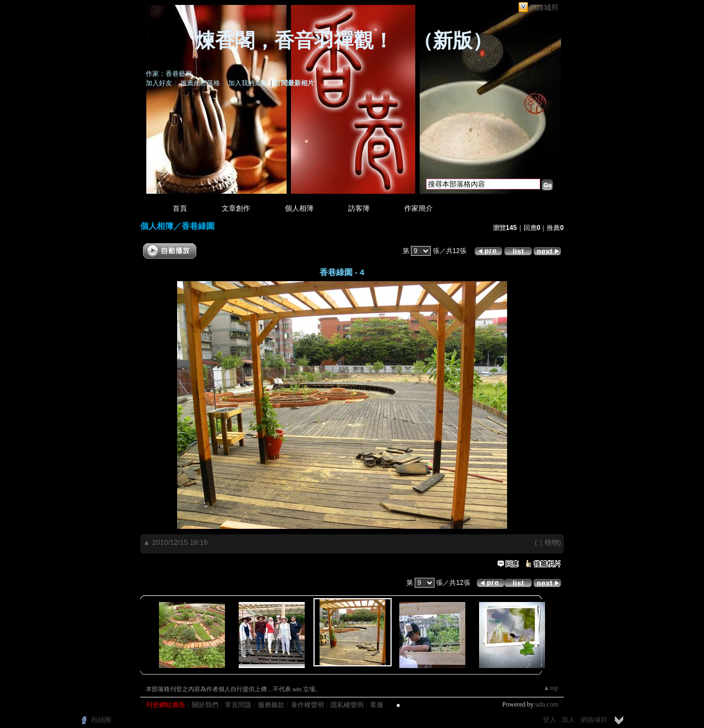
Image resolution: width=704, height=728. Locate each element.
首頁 (180, 208)
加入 (568, 720)
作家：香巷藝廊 (169, 74)
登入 (549, 720)
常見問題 (238, 705)
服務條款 (271, 705)
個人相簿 (299, 208)
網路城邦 (544, 7)
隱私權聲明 (347, 705)
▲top (551, 688)
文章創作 (236, 208)
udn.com (547, 704)
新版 (453, 41)
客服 (377, 705)
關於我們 (205, 705)
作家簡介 (419, 208)
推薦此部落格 (200, 83)
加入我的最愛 (248, 83)
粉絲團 (101, 720)
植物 (552, 542)
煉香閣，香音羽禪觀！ (294, 41)
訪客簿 (359, 208)
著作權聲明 (307, 705)
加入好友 (159, 83)
